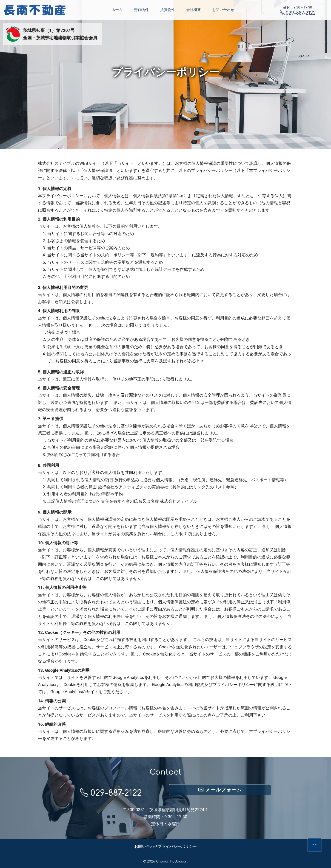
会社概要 (169, 10)
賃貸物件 (143, 10)
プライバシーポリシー (177, 847)
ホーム (93, 10)
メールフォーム (220, 790)
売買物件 (117, 10)
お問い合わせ (199, 10)
